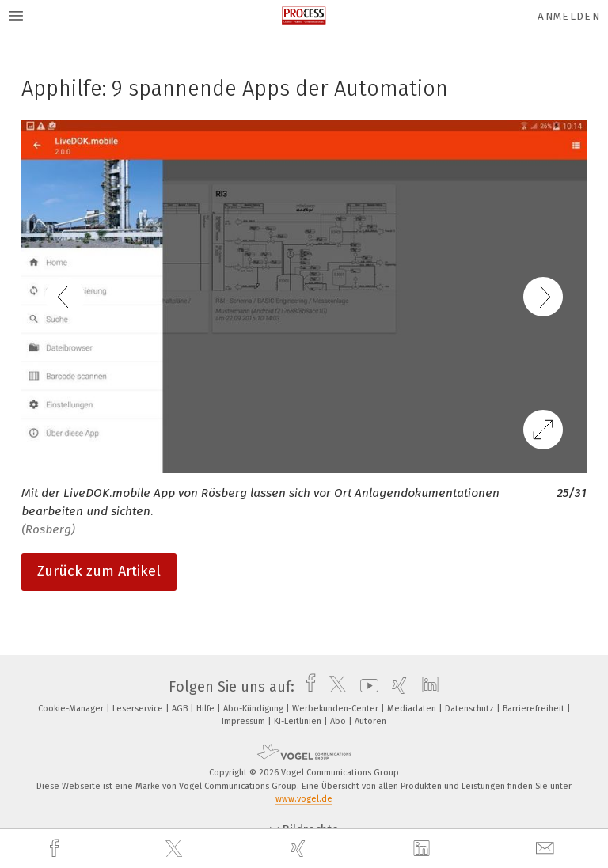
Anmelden (569, 16)
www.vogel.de (304, 799)
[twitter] (176, 849)
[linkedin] (424, 849)
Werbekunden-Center (336, 709)
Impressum (245, 721)
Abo (339, 721)
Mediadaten (413, 709)
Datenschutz (471, 709)
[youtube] (365, 687)
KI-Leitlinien (299, 721)
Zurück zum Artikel (99, 571)
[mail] (547, 849)
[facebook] (56, 849)
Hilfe (207, 709)
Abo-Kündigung (255, 709)
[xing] (300, 849)
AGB (181, 709)
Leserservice (139, 709)
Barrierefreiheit (535, 709)
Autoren (370, 721)
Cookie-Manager (72, 709)
